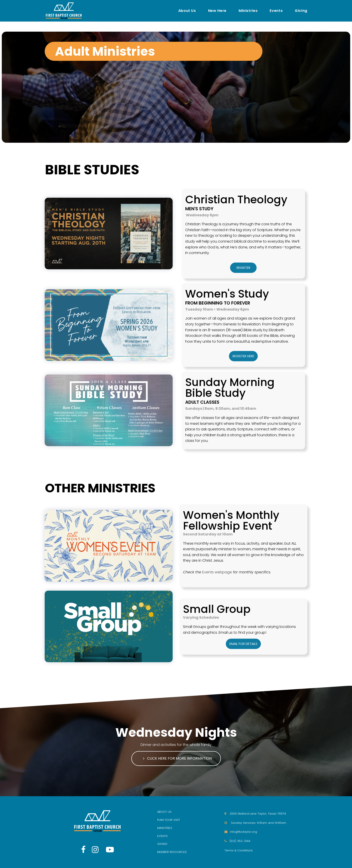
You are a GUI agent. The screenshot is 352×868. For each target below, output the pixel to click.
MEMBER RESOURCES (172, 852)
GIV (160, 844)
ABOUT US (164, 812)
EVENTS (162, 836)
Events (276, 11)
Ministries (248, 11)
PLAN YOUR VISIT (169, 820)
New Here (217, 11)
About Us (187, 11)
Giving (301, 11)
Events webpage (217, 572)
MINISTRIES (165, 828)
